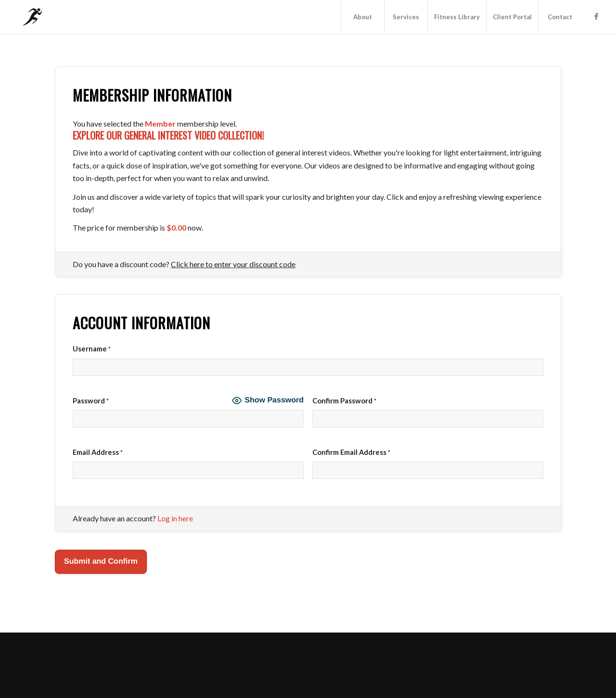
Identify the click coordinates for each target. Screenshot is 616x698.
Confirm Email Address (351, 452)
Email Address (98, 452)
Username (92, 349)
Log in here (175, 518)
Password (91, 401)
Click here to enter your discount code (233, 264)
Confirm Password (344, 401)
